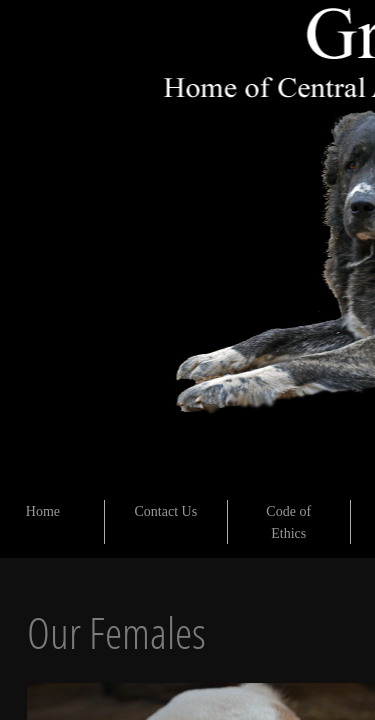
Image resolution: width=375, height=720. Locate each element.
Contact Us (166, 511)
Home (43, 511)
